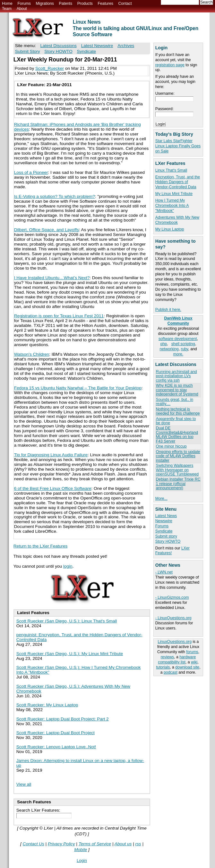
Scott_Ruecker (50, 68)
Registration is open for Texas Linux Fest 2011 (59, 316)
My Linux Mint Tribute (174, 194)
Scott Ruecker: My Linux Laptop (47, 705)
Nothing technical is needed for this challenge (178, 411)
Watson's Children (32, 354)
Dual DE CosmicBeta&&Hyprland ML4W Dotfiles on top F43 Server (177, 434)
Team (7, 9)
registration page (170, 65)
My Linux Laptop (170, 229)
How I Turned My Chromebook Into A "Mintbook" (172, 206)
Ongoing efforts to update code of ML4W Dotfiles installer (178, 456)
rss (138, 844)
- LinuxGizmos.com (172, 597)
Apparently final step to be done (176, 421)
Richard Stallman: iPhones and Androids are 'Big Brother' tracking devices (77, 127)
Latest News (166, 516)
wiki (194, 662)
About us (123, 844)
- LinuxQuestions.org (173, 618)
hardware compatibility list (177, 660)
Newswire (164, 521)
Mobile (81, 850)
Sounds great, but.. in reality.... (175, 402)
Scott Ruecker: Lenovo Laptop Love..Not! (56, 747)
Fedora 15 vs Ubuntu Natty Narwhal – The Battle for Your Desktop (78, 388)
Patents (66, 4)
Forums (24, 4)
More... (161, 499)
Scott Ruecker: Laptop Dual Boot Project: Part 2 (63, 719)
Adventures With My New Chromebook (177, 220)
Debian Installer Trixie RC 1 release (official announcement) (178, 484)
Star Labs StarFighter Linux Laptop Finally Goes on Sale (178, 146)
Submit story (166, 536)
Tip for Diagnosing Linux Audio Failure (51, 455)
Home (7, 4)
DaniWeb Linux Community (178, 321)
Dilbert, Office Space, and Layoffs (47, 230)
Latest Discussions (59, 46)
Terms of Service (95, 844)
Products (85, 4)
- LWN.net (164, 572)
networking (169, 349)
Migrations (45, 4)
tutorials (163, 667)
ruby (184, 349)
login (68, 566)
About (22, 9)
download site (187, 667)
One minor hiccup (171, 446)
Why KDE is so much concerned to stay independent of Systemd (177, 390)
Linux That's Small (171, 170)
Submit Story (28, 51)
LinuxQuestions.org (175, 642)
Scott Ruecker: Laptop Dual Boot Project (56, 733)
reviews (167, 657)
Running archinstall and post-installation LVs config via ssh (176, 376)
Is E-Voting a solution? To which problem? (55, 196)
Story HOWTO (168, 541)
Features (106, 4)
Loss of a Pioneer (31, 172)
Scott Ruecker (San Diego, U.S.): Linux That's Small (67, 621)
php (164, 344)
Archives (126, 46)
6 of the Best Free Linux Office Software (53, 488)
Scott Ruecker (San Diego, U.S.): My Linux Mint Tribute (70, 654)
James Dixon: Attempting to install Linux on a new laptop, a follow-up (80, 763)
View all (24, 784)
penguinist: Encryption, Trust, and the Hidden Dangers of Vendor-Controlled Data (79, 637)
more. (178, 354)
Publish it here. (168, 310)
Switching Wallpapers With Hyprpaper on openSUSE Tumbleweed (177, 470)
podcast (171, 672)
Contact (125, 4)
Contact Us (34, 844)
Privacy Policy (61, 844)
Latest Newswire (97, 46)
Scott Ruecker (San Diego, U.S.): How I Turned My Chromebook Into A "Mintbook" (79, 670)
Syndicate (164, 531)
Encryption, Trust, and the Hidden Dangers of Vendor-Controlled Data (178, 182)
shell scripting (183, 344)
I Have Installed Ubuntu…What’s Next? (52, 278)
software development (178, 339)
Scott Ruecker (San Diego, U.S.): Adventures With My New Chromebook (73, 689)
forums (192, 652)
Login (82, 860)
